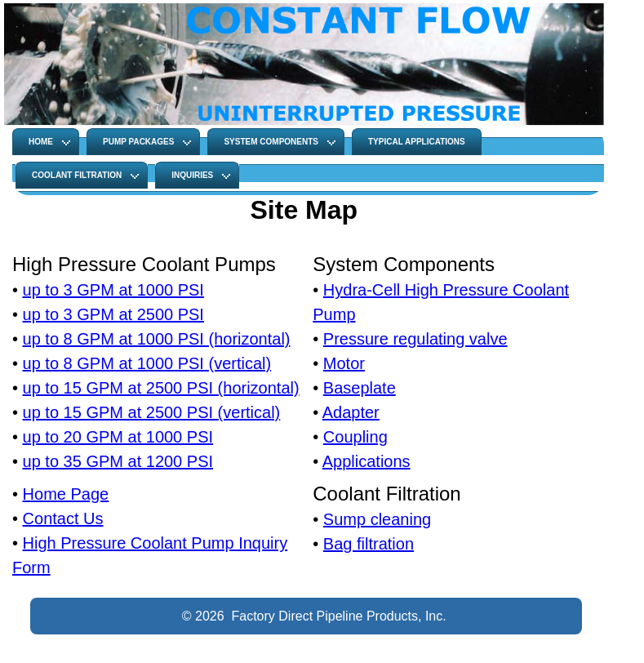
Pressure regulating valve (415, 339)
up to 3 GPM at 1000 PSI (113, 290)
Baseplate (360, 388)
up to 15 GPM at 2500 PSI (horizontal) (161, 388)
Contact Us (63, 518)
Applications (366, 461)
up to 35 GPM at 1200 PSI (118, 461)
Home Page (66, 494)
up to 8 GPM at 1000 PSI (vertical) (147, 363)
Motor (344, 363)
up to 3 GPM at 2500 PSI (113, 314)
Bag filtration (369, 544)
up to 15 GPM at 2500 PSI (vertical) (152, 412)
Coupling (355, 437)
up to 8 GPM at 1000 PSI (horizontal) (157, 339)
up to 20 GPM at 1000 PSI (118, 437)
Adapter (351, 412)
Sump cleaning (377, 519)
